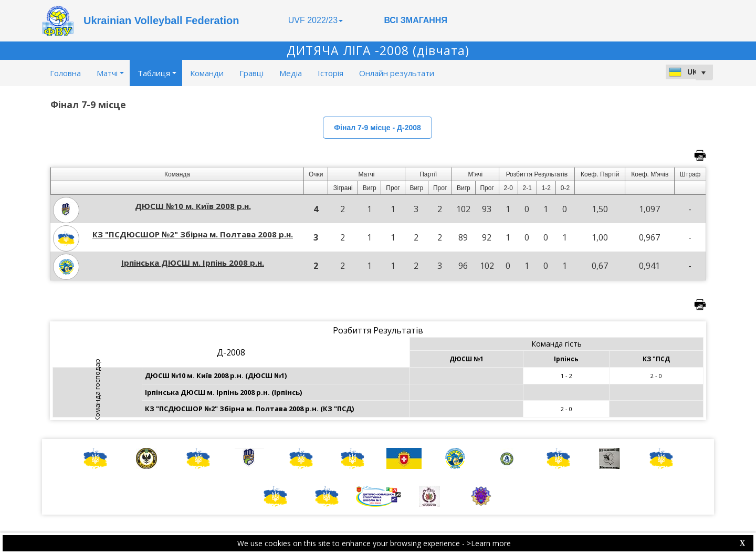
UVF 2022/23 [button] (316, 20)
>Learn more (489, 543)
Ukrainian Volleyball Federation (161, 20)
